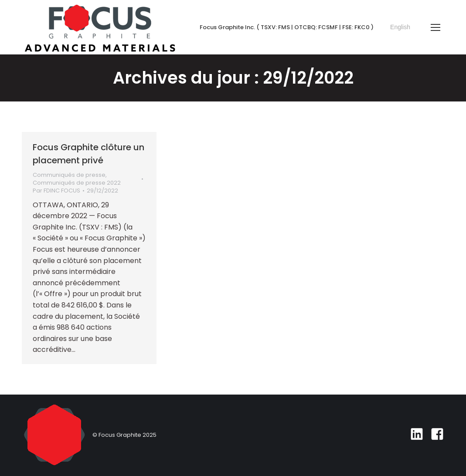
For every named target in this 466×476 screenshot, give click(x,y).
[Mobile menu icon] (435, 27)
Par (56, 191)
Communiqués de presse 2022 (77, 183)
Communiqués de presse (69, 175)
